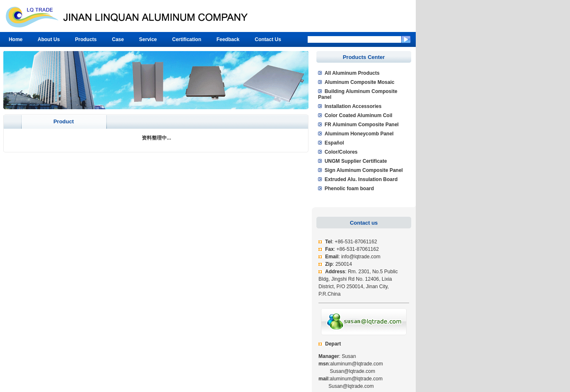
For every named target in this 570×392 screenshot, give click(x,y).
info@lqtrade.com (361, 257)
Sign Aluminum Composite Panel (364, 170)
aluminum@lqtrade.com (357, 364)
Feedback (228, 39)
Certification (187, 39)
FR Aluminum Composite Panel (362, 125)
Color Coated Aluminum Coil (359, 115)
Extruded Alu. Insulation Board (361, 179)
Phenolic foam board (349, 189)
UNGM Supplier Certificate (356, 161)
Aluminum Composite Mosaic (360, 82)
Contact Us (268, 39)
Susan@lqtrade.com (347, 371)
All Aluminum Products (352, 73)
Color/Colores (341, 152)
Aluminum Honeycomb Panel (359, 134)
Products (86, 39)
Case (118, 39)
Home (16, 39)
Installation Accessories (353, 106)
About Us (49, 39)
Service (148, 39)
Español (334, 143)
